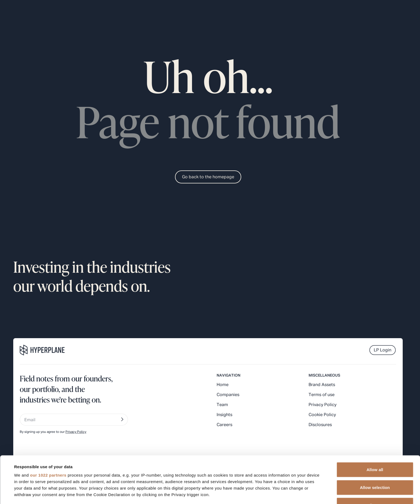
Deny (375, 461)
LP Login (383, 350)
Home (223, 385)
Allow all (375, 426)
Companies (228, 395)
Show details (227, 493)
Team (222, 405)
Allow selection (375, 443)
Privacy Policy (323, 405)
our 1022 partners (48, 431)
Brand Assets (322, 385)
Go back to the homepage (208, 177)
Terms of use (322, 395)
